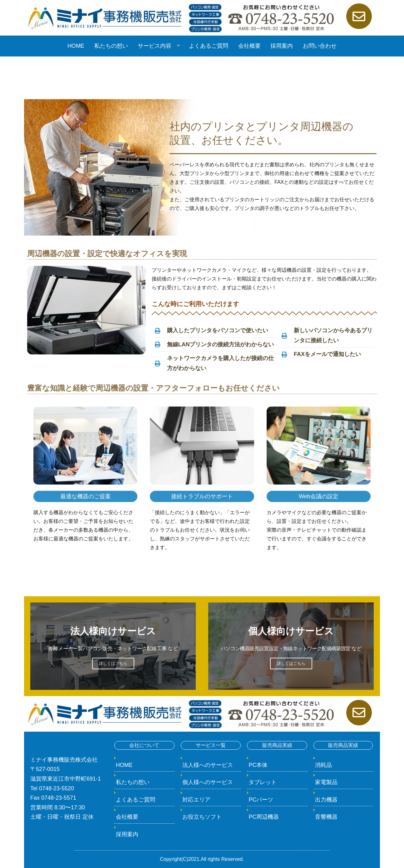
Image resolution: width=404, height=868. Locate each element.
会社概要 (249, 46)
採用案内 (282, 46)
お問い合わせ (320, 46)
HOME (76, 46)
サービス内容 (155, 46)
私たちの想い (111, 46)
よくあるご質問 (209, 46)
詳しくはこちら (113, 663)
